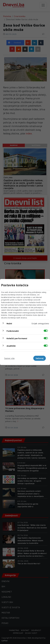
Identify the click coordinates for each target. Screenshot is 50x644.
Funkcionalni (13, 331)
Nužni (9, 323)
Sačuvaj (40, 358)
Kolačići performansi (17, 338)
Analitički (11, 346)
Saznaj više (9, 358)
